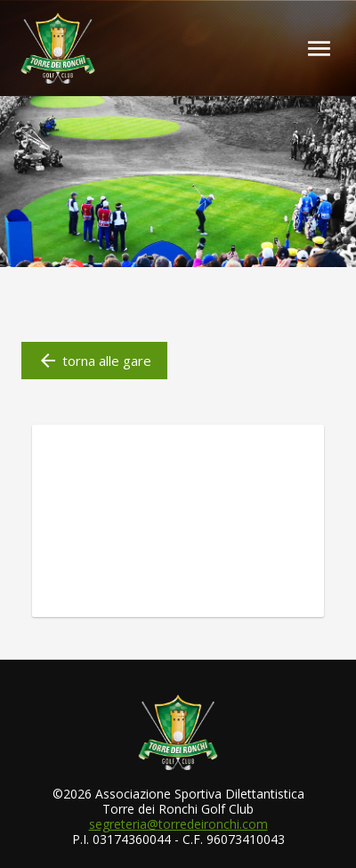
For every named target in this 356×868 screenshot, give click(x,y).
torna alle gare (94, 361)
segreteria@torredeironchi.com (178, 824)
